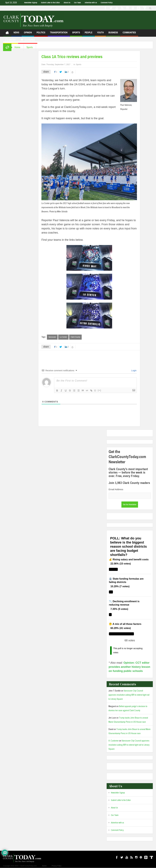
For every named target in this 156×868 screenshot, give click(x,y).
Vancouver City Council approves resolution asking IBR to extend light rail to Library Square (129, 695)
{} (95, 390)
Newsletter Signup (31, 3)
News (16, 34)
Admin (44, 866)
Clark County (75, 337)
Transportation (59, 34)
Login (134, 370)
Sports (76, 34)
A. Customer (114, 741)
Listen (10, 40)
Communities (129, 34)
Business (113, 34)
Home (17, 47)
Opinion (28, 34)
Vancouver (52, 337)
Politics (41, 34)
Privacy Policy (57, 866)
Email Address (116, 489)
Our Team (77, 3)
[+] (99, 390)
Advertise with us (91, 3)
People (89, 34)
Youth (100, 34)
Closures (28, 40)
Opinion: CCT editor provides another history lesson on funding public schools (129, 667)
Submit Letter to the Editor (50, 3)
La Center (63, 337)
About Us (67, 3)
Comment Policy (107, 3)
